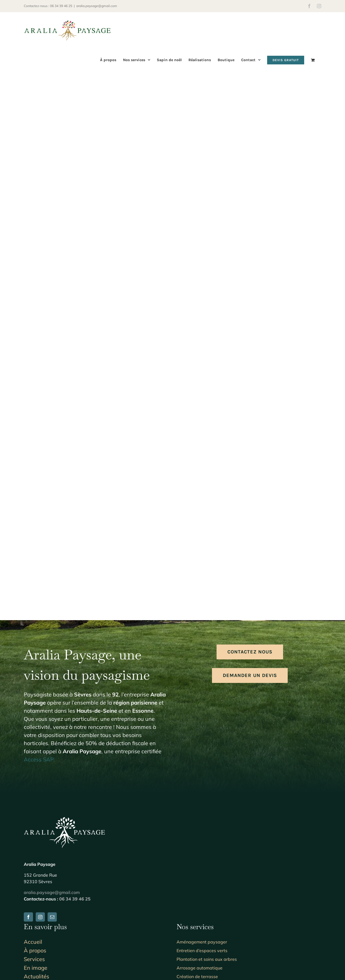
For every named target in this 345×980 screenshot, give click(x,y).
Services (34, 959)
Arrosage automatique (200, 968)
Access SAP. (39, 759)
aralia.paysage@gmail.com (97, 6)
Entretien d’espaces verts (202, 951)
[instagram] (40, 917)
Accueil (33, 942)
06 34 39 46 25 (75, 899)
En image (36, 968)
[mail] (52, 917)
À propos (35, 950)
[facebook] (28, 917)
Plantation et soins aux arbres (207, 959)
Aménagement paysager (202, 942)
